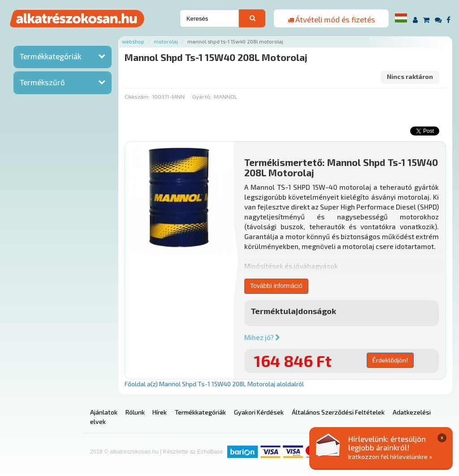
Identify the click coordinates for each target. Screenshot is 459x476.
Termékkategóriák (50, 56)
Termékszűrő (42, 82)
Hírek (160, 412)
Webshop (133, 41)
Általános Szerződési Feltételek (338, 412)
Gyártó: (202, 96)
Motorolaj (166, 41)
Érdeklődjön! (390, 360)
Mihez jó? (262, 337)
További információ (276, 286)
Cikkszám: (137, 96)
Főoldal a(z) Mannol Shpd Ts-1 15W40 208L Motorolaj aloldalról (214, 384)
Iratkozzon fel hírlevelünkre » (390, 456)
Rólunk (135, 412)
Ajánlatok (104, 412)
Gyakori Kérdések (259, 412)
